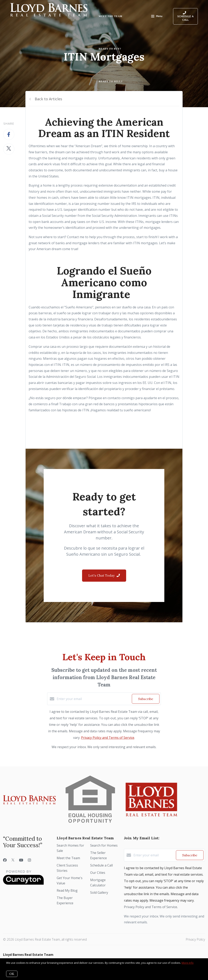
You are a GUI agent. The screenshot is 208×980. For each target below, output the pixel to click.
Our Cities (98, 873)
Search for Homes (104, 845)
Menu (157, 17)
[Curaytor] (23, 884)
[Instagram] (29, 860)
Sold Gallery (99, 892)
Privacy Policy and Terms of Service (108, 738)
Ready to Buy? (110, 49)
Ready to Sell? (111, 81)
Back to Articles (48, 99)
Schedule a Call (101, 865)
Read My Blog (67, 890)
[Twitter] (13, 860)
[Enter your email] (93, 699)
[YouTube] (21, 860)
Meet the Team (110, 16)
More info (188, 963)
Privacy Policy (195, 939)
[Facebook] (5, 860)
